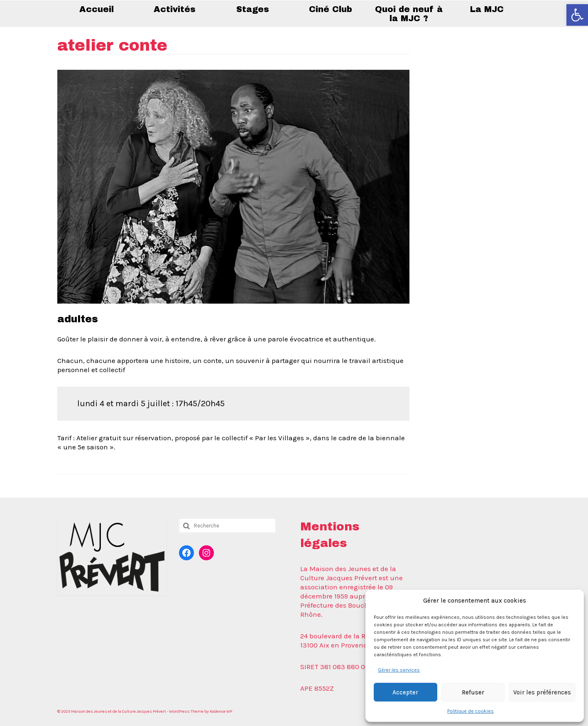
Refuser (473, 692)
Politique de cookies (470, 711)
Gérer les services (399, 670)
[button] (577, 15)
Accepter (405, 692)
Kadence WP (221, 711)
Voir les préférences (542, 692)
